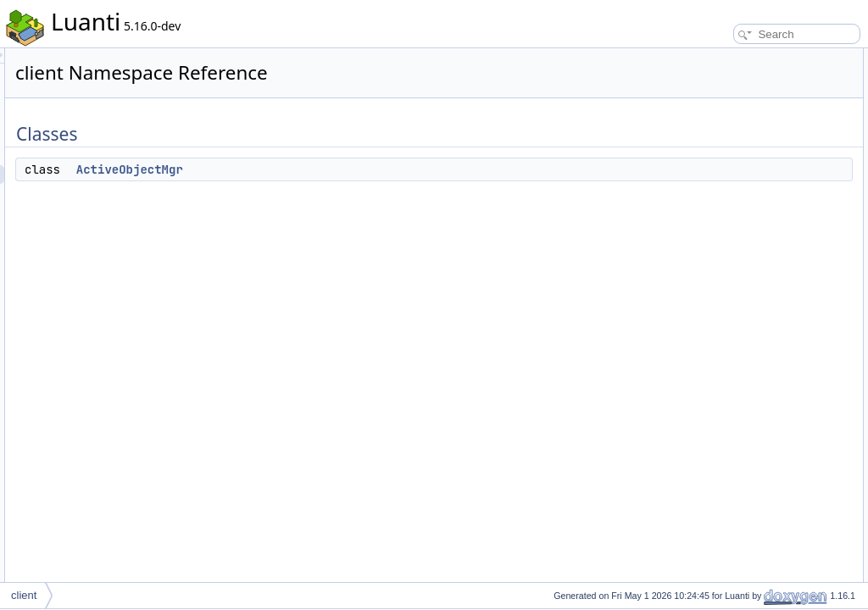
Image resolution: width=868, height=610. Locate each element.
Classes (697, 58)
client (24, 595)
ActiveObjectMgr (342, 169)
